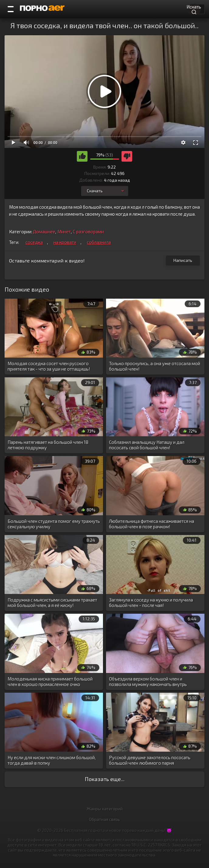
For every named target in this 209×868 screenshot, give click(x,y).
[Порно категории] (11, 9)
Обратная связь (104, 819)
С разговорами (88, 232)
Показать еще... (105, 779)
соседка (34, 242)
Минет (64, 232)
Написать (183, 260)
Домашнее (44, 232)
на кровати (65, 242)
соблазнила (99, 242)
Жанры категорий (105, 809)
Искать (194, 9)
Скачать (106, 191)
